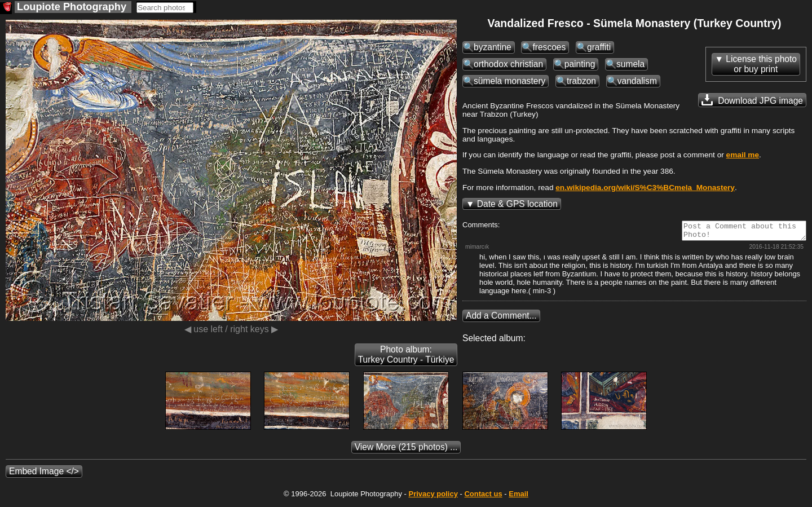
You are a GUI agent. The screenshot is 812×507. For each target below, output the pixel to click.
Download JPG (752, 100)
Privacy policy (433, 497)
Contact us (483, 497)
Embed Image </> (44, 475)
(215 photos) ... (406, 450)
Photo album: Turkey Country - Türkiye (406, 358)
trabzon (581, 81)
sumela (630, 64)
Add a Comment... (501, 319)
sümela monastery (509, 81)
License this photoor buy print (761, 64)
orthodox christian (508, 64)
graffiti (599, 47)
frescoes (549, 47)
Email (518, 497)
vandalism (637, 81)
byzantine (493, 47)
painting (580, 64)
